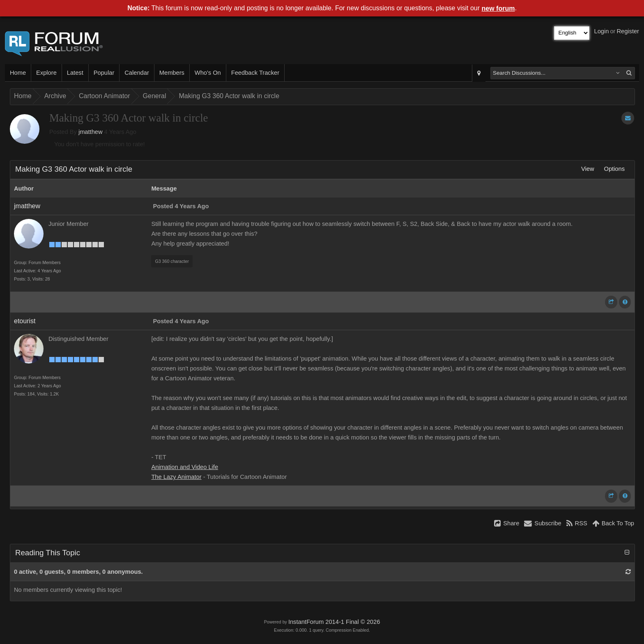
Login (602, 31)
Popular (104, 73)
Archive (55, 96)
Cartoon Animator (105, 96)
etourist (25, 321)
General (155, 96)
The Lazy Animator (176, 477)
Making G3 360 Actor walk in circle (229, 96)
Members (172, 73)
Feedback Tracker (255, 73)
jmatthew (91, 132)
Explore (46, 73)
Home (18, 73)
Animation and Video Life (185, 467)
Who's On (208, 73)
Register (628, 31)
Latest (75, 73)
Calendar (137, 73)
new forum (498, 8)
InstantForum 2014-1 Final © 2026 (334, 622)
